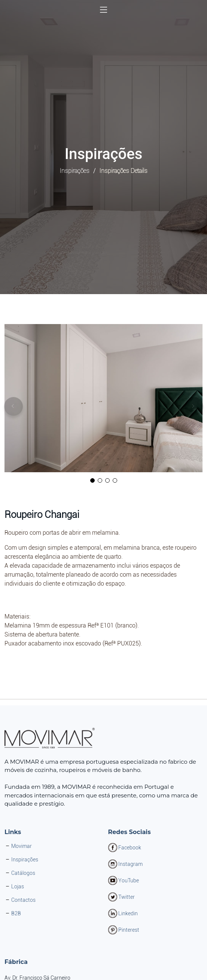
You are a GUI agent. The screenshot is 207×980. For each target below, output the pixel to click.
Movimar (22, 846)
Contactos (23, 900)
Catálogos (23, 873)
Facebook (130, 848)
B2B (16, 913)
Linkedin (128, 913)
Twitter (127, 897)
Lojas (18, 886)
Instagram (130, 864)
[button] (92, 481)
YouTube (129, 880)
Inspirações (74, 171)
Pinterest (129, 930)
